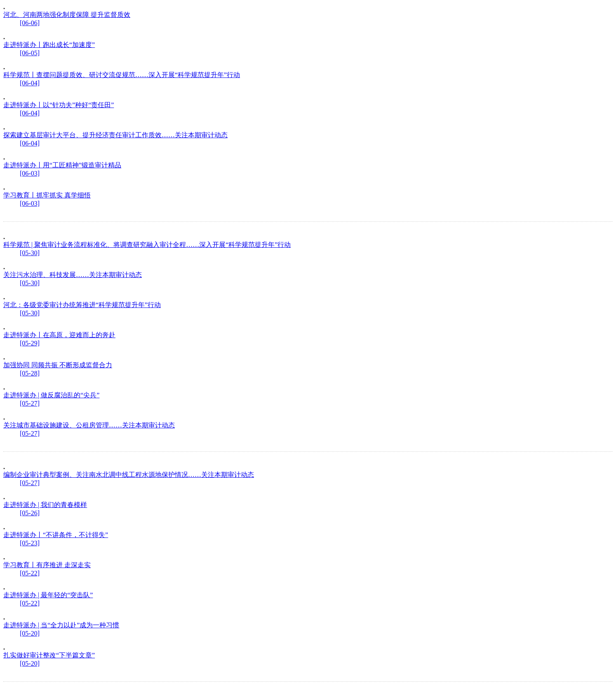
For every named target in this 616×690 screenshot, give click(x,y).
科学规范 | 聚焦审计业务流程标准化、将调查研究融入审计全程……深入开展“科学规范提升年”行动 (147, 245)
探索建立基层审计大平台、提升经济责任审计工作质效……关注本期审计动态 (115, 135)
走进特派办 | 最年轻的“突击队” (48, 595)
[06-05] (30, 53)
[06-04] (30, 83)
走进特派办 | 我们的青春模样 (45, 505)
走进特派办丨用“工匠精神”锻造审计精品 (62, 165)
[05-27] (30, 403)
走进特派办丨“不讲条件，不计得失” (56, 535)
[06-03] (30, 173)
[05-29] (30, 343)
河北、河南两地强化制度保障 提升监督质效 (67, 15)
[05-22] (30, 573)
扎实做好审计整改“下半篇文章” (49, 655)
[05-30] (30, 253)
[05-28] (30, 373)
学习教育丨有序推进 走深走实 (47, 565)
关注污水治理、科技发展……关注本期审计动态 (73, 275)
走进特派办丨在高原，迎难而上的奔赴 (59, 335)
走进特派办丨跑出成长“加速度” (49, 45)
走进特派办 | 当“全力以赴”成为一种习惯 (61, 625)
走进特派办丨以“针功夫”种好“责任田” (59, 105)
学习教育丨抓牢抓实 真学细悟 (47, 195)
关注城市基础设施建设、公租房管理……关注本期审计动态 (89, 425)
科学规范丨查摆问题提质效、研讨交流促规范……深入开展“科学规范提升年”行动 (122, 75)
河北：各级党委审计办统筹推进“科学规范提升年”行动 (82, 305)
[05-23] (30, 543)
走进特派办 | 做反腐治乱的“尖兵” (51, 395)
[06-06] (30, 23)
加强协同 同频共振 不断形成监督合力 (58, 365)
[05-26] (30, 513)
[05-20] (30, 633)
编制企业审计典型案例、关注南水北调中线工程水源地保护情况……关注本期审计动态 (129, 475)
